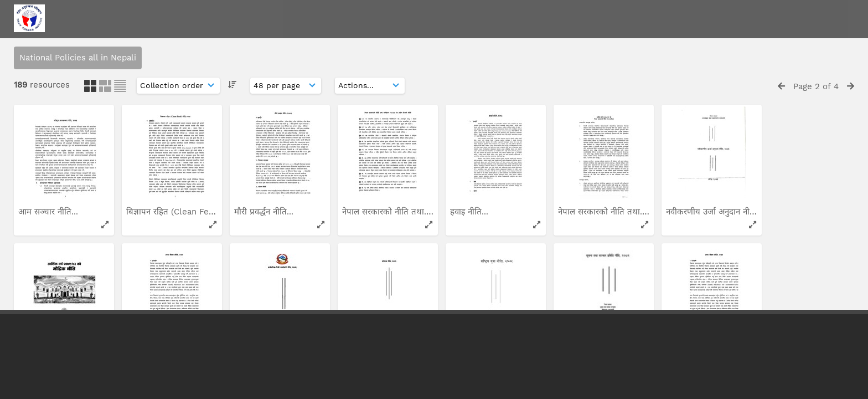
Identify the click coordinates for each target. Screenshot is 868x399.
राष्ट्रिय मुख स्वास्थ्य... (591, 38)
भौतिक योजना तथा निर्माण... (712, 38)
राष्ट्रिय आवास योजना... (379, 38)
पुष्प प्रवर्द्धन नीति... (373, 177)
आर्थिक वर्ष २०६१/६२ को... (63, 38)
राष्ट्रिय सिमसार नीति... (269, 177)
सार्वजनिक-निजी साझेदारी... (711, 177)
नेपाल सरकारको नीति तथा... (172, 38)
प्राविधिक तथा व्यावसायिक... (604, 177)
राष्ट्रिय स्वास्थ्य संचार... (54, 177)
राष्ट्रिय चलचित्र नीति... (269, 38)
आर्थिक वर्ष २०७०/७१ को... (495, 38)
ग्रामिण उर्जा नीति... (481, 177)
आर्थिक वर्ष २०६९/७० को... (171, 177)
